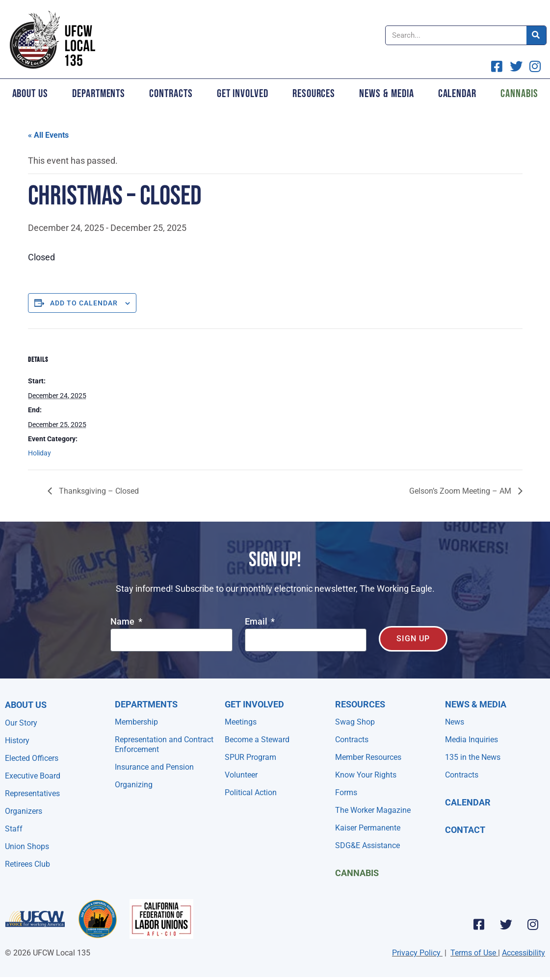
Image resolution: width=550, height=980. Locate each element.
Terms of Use (473, 953)
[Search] (536, 35)
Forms (346, 792)
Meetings (241, 722)
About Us (30, 94)
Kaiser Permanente (368, 828)
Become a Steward (257, 740)
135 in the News (473, 757)
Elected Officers (32, 758)
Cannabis (357, 873)
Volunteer (241, 775)
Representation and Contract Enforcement (164, 744)
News (455, 722)
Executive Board (33, 776)
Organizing (134, 785)
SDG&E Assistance (367, 845)
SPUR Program (250, 757)
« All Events (48, 135)
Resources (314, 94)
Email (257, 622)
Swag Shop (355, 722)
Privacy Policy (416, 953)
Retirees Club (27, 864)
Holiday (39, 453)
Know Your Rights (366, 775)
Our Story (21, 723)
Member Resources (368, 757)
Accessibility (524, 953)
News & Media (386, 94)
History (17, 741)
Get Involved (243, 94)
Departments (99, 94)
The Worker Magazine (373, 810)
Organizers (24, 811)
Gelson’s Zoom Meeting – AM (461, 491)
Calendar (457, 94)
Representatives (32, 793)
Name (123, 622)
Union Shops (27, 846)
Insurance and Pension (154, 767)
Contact (465, 830)
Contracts (171, 94)
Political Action (251, 792)
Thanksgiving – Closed (98, 491)
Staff (14, 829)
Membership (136, 722)
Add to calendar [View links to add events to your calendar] (84, 303)
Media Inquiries (471, 740)
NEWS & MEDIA (476, 704)
